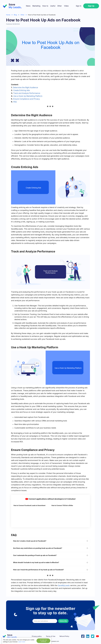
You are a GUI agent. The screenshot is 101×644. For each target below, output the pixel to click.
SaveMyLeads (64, 585)
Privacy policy (37, 636)
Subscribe (63, 621)
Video (66, 6)
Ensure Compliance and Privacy (26, 99)
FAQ (15, 102)
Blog (15, 15)
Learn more (22, 642)
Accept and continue (43, 641)
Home (8, 15)
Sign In (79, 6)
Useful (53, 6)
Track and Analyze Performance (27, 93)
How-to (45, 6)
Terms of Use (51, 636)
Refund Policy (64, 636)
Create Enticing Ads (22, 90)
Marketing (36, 6)
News (28, 6)
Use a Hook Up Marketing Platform (28, 96)
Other (60, 6)
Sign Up (91, 6)
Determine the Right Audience (25, 87)
